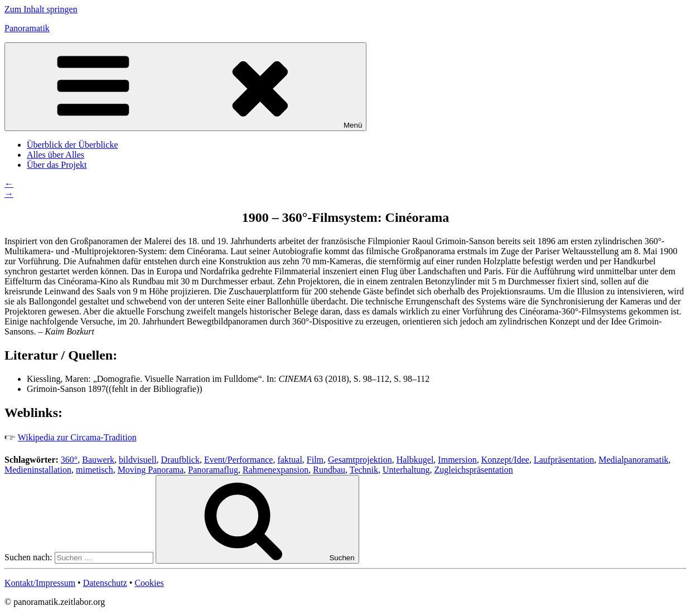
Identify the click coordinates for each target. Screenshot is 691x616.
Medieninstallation (38, 470)
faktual (289, 460)
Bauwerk (98, 460)
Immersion (457, 460)
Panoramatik (27, 28)
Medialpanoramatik (633, 460)
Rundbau (329, 470)
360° (69, 460)
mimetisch (95, 470)
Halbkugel (415, 460)
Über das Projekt (57, 165)
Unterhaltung (406, 470)
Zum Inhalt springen (41, 9)
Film (315, 460)
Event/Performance (239, 460)
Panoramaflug (213, 470)
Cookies (149, 583)
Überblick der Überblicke (72, 145)
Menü (185, 87)
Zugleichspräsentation (473, 470)
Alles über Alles (55, 155)
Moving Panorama (151, 470)
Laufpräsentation (564, 460)
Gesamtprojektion (360, 460)
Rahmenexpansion (276, 470)
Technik (364, 470)
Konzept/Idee (505, 460)
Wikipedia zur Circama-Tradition (77, 437)
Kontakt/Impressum (40, 583)
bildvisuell (138, 460)
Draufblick (180, 460)
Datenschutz (105, 583)
